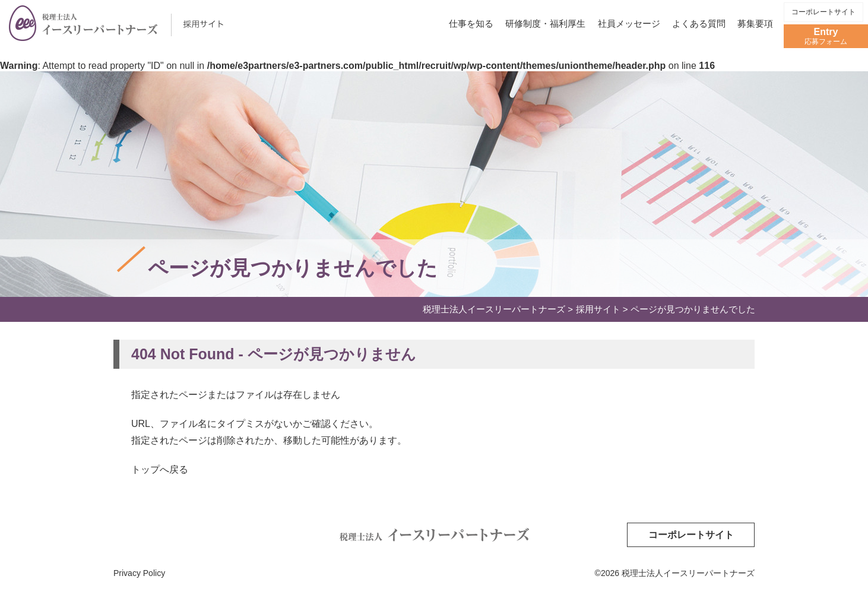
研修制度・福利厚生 (545, 23)
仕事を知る (471, 23)
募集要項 (755, 23)
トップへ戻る (160, 469)
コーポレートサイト (823, 12)
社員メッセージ (629, 23)
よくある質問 (699, 23)
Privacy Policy (139, 573)
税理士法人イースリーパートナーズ (494, 309)
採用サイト (598, 309)
